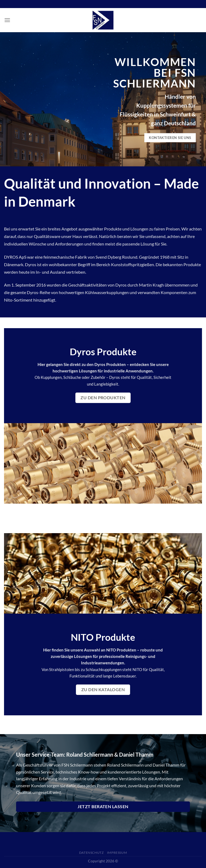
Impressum (117, 853)
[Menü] (7, 20)
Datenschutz (91, 853)
